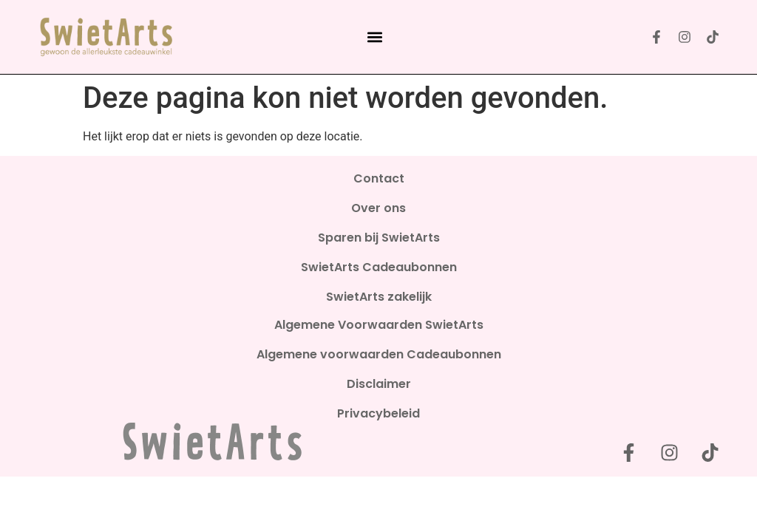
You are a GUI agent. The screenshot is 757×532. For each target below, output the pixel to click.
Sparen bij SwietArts (379, 238)
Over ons (378, 208)
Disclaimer (379, 384)
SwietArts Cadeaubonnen (379, 267)
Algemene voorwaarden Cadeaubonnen (379, 355)
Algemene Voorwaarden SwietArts (379, 325)
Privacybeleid (378, 414)
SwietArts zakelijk (379, 297)
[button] (374, 37)
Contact (379, 179)
